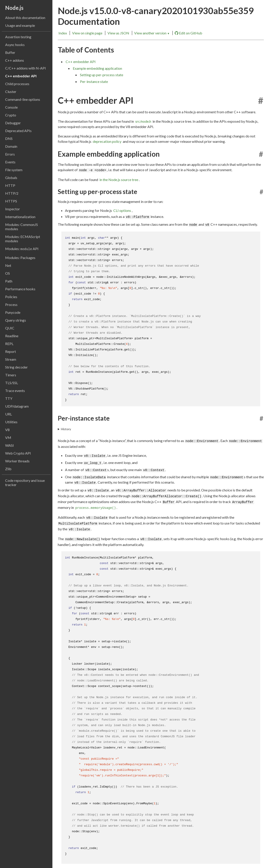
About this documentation (25, 18)
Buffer (10, 52)
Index (63, 33)
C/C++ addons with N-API (26, 68)
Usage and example (20, 25)
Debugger (13, 123)
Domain (11, 146)
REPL (9, 344)
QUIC (10, 328)
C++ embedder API (21, 76)
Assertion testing (18, 37)
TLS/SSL (12, 383)
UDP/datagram (17, 406)
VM (8, 437)
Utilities (11, 422)
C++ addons (15, 60)
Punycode (13, 312)
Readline (12, 336)
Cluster (11, 92)
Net (8, 265)
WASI (10, 445)
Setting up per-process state (102, 75)
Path (9, 281)
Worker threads (17, 461)
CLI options (122, 210)
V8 (7, 430)
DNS (9, 138)
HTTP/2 (12, 193)
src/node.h (143, 121)
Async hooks (15, 45)
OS (8, 273)
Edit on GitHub (188, 33)
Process (11, 304)
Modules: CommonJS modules (22, 227)
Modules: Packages (20, 258)
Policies (11, 297)
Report (11, 351)
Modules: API (22, 249)
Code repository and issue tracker (25, 482)
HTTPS (11, 201)
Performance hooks (20, 289)
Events (10, 162)
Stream (11, 359)
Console (11, 107)
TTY (9, 398)
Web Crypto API (18, 453)
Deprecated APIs (18, 131)
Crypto (11, 115)
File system (14, 170)
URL (9, 414)
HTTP (10, 185)
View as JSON (118, 33)
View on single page (87, 33)
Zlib (8, 469)
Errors (10, 154)
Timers (11, 375)
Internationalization (20, 217)
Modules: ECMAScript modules (23, 239)
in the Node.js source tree (119, 180)
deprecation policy (107, 141)
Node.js (14, 8)
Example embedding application (97, 68)
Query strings (16, 320)
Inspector (13, 209)
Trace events (15, 391)
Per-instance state (94, 81)
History (66, 429)
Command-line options (23, 99)
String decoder (16, 367)
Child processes (17, 84)
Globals (11, 178)
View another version (152, 33)
